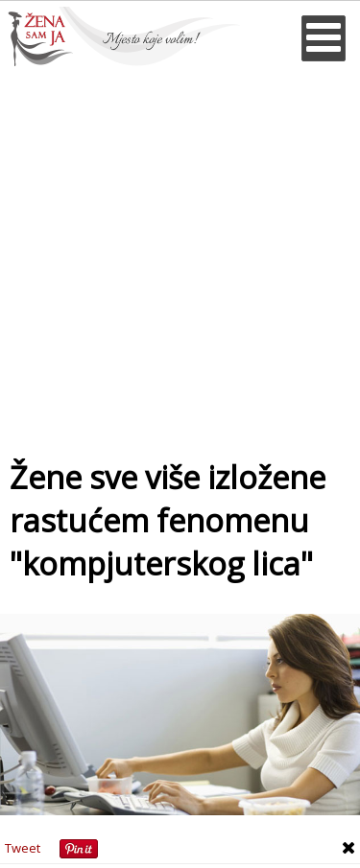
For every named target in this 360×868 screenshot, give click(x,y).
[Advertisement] (180, 256)
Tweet (23, 848)
